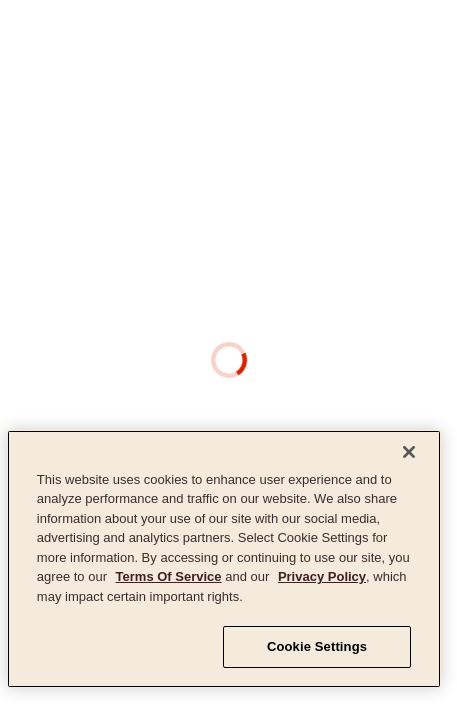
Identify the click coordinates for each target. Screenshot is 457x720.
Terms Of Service (169, 576)
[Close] (409, 452)
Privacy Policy (322, 576)
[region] (224, 559)
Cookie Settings (317, 646)
